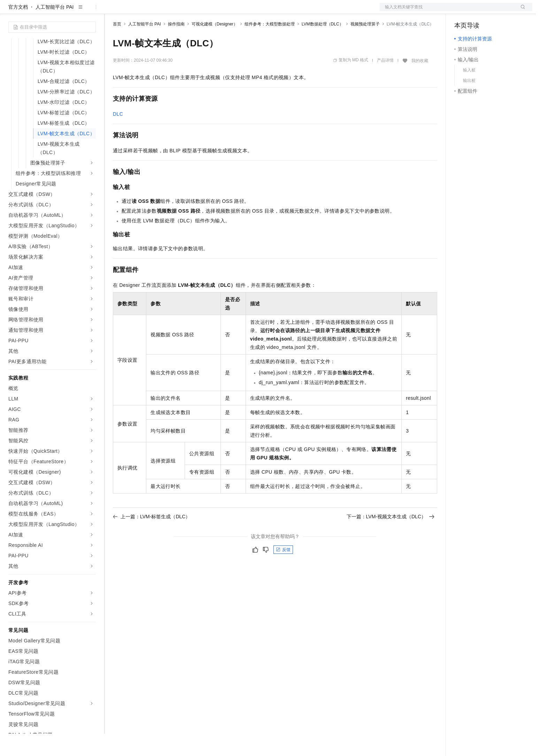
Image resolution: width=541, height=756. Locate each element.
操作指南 (176, 46)
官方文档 (18, 29)
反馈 (283, 572)
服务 (206, 11)
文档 (447, 11)
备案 (462, 11)
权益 (134, 11)
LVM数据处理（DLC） (323, 46)
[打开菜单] (11, 11)
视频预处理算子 (365, 46)
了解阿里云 (230, 11)
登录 (521, 11)
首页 (117, 46)
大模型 (71, 11)
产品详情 (385, 83)
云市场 (170, 11)
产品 (91, 11)
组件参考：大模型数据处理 (270, 46)
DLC (118, 136)
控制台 (479, 11)
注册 (495, 11)
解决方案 (112, 11)
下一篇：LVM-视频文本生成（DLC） (391, 539)
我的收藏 (420, 83)
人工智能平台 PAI (55, 29)
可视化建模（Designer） (215, 46)
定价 (150, 11)
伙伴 (189, 11)
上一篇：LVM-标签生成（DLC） (152, 539)
